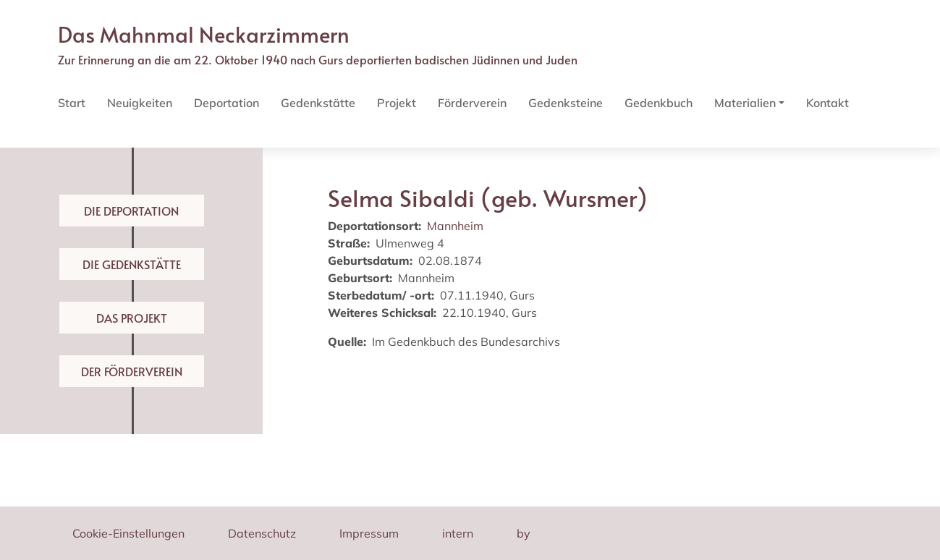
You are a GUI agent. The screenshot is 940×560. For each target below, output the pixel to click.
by (524, 533)
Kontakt (827, 103)
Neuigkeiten (140, 103)
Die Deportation (131, 211)
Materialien (745, 103)
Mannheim (455, 226)
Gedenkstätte (318, 103)
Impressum (369, 533)
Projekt (397, 103)
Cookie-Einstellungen (128, 533)
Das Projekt (132, 318)
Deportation (226, 103)
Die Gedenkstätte (132, 264)
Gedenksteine (566, 103)
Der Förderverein (132, 371)
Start (72, 103)
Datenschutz (262, 533)
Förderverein (472, 103)
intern (458, 533)
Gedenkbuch (659, 103)
